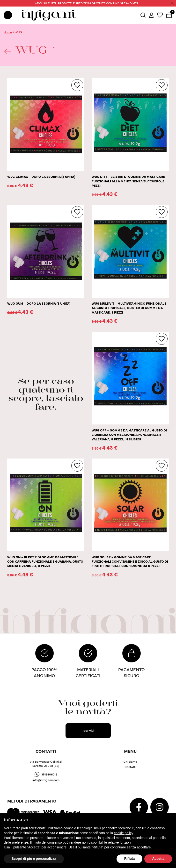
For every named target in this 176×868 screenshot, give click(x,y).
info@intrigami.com (46, 780)
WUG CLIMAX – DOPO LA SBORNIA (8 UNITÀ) (41, 176)
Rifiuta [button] (130, 859)
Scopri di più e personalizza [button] (34, 859)
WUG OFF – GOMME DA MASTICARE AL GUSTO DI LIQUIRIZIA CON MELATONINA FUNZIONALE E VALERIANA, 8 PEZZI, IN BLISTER (129, 435)
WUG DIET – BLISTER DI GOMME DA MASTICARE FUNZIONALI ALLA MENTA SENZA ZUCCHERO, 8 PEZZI (128, 181)
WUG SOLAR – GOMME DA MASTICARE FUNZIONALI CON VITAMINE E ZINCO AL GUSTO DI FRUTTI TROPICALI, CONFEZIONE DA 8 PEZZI (130, 561)
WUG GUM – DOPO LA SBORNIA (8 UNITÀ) (39, 303)
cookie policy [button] (123, 833)
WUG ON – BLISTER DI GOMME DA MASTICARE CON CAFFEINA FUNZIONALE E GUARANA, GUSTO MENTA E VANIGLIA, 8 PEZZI (45, 561)
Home (8, 32)
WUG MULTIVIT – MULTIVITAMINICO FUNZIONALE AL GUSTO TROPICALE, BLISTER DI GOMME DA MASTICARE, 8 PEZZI (129, 308)
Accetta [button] (158, 859)
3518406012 (49, 774)
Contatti (130, 767)
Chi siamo (130, 761)
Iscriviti (88, 730)
